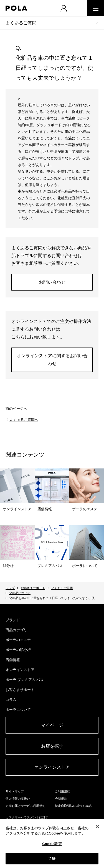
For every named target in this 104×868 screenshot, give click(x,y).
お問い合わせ (52, 282)
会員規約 (61, 799)
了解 (52, 858)
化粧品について (20, 593)
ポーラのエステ (18, 640)
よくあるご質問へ (24, 420)
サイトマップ (15, 791)
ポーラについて (18, 710)
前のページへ (16, 409)
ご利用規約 (63, 791)
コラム (11, 700)
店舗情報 (13, 660)
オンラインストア (20, 670)
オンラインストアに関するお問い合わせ (52, 360)
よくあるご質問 (21, 23)
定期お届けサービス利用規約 (25, 806)
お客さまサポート (33, 588)
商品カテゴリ (16, 630)
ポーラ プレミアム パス (25, 680)
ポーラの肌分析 (18, 650)
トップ (10, 588)
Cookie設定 (52, 844)
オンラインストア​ (52, 767)
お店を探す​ (52, 746)
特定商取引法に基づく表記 (73, 806)
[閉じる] (97, 826)
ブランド (13, 620)
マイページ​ (52, 725)
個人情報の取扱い (18, 799)
